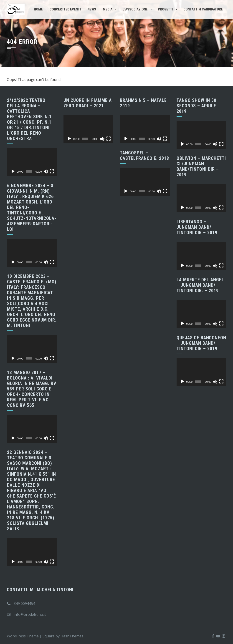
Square (49, 636)
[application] (32, 162)
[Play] (13, 171)
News (92, 9)
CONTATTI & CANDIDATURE (203, 9)
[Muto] (46, 171)
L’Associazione (135, 9)
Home (38, 9)
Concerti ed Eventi (65, 9)
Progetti (166, 9)
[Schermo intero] (52, 171)
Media (108, 9)
